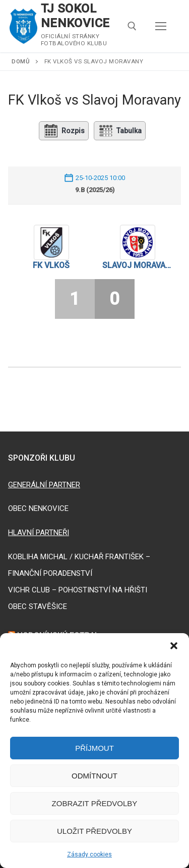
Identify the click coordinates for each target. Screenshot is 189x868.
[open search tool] (132, 26)
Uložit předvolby (94, 831)
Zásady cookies (89, 854)
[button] (174, 646)
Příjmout (94, 748)
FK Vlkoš (51, 265)
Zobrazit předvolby (95, 803)
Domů (21, 61)
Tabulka (120, 131)
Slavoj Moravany (138, 265)
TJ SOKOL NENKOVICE (75, 16)
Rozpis (64, 131)
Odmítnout (94, 776)
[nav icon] (161, 26)
